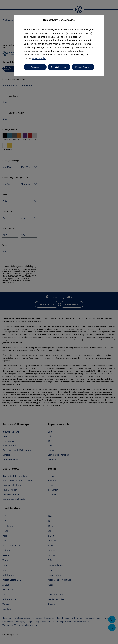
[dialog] (59, 322)
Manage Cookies (83, 67)
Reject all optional (59, 67)
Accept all (35, 67)
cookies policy (39, 58)
